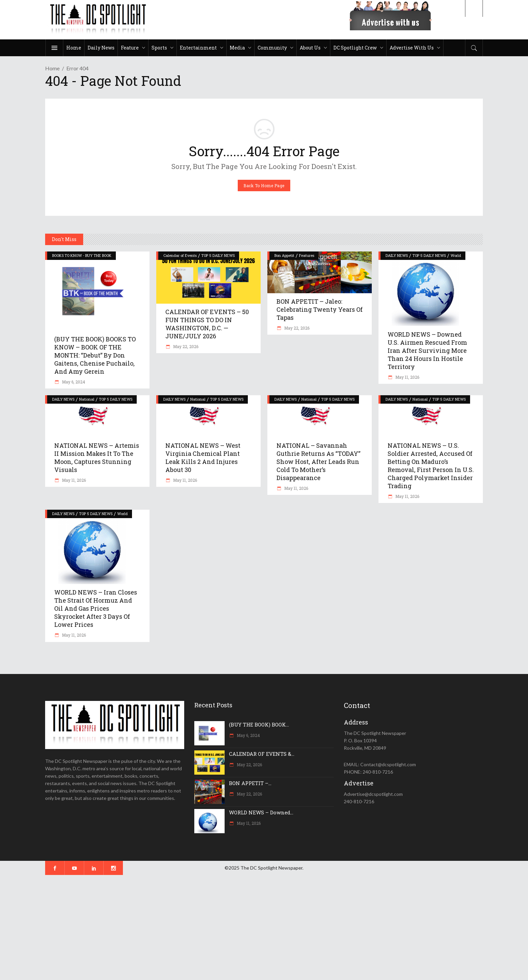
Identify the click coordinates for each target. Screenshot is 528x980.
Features (307, 255)
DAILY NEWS (397, 255)
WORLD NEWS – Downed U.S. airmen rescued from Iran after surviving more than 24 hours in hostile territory (427, 350)
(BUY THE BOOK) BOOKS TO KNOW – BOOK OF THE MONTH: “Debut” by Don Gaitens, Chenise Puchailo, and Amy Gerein (95, 355)
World (456, 255)
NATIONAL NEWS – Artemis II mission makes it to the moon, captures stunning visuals (97, 458)
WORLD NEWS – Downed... (261, 812)
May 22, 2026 (185, 346)
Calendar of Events (180, 255)
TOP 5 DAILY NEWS (218, 255)
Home (52, 68)
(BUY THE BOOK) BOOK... (259, 724)
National (87, 399)
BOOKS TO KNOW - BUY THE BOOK (82, 255)
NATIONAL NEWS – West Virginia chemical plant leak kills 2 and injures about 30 (203, 458)
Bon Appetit (284, 255)
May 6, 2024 (73, 382)
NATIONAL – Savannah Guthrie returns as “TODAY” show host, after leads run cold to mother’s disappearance (318, 462)
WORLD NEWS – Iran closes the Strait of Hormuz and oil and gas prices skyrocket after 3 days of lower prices (96, 608)
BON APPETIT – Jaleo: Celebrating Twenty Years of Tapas (320, 309)
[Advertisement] (202, 927)
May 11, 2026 (407, 377)
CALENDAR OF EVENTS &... (262, 754)
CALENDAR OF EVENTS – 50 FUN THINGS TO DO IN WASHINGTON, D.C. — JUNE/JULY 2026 (207, 324)
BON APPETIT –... (250, 783)
